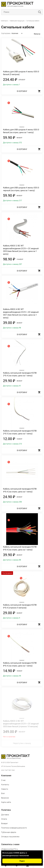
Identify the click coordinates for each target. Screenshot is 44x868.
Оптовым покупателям (10, 837)
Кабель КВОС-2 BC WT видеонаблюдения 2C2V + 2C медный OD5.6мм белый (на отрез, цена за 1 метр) (21, 250)
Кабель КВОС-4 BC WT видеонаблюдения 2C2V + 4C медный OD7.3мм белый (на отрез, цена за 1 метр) (21, 313)
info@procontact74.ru (10, 849)
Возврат (4, 823)
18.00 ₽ (19, 671)
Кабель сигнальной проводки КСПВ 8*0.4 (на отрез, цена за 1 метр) (20, 664)
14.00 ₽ (19, 439)
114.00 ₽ (20, 259)
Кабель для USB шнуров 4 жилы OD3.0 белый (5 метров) (21, 73)
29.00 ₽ (19, 497)
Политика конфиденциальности (14, 828)
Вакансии (5, 798)
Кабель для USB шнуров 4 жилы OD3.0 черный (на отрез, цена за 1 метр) (21, 189)
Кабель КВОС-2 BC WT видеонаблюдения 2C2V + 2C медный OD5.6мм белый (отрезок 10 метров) (21, 724)
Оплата (4, 819)
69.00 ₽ (19, 138)
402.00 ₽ (22, 732)
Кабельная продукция (17, 21)
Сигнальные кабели (33, 21)
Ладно (22, 861)
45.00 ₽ (19, 323)
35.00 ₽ (19, 381)
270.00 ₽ (22, 80)
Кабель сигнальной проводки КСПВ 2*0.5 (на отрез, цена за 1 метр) (20, 432)
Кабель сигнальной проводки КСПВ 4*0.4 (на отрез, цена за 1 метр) (20, 490)
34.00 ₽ (19, 613)
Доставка (5, 815)
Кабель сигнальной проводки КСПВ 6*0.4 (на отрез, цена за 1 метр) (20, 548)
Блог (3, 793)
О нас (3, 780)
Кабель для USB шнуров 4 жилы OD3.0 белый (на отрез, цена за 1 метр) (21, 131)
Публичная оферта (9, 832)
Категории (4, 21)
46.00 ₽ (19, 555)
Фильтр (37, 34)
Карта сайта (6, 802)
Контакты (5, 785)
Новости (5, 789)
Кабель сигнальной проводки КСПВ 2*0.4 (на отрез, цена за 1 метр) (20, 374)
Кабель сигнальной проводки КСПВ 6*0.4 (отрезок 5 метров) (20, 606)
